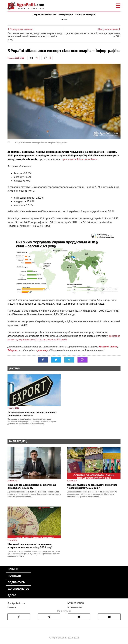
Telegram (12, 350)
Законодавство (18, 589)
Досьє (12, 595)
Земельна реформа (85, 15)
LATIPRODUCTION (75, 603)
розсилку (43, 350)
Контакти (12, 607)
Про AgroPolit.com (16, 603)
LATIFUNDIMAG (74, 607)
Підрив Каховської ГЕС (45, 15)
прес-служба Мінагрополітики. (80, 159)
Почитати (14, 576)
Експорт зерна (66, 15)
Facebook (104, 346)
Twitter (114, 346)
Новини (13, 569)
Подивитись (16, 582)
